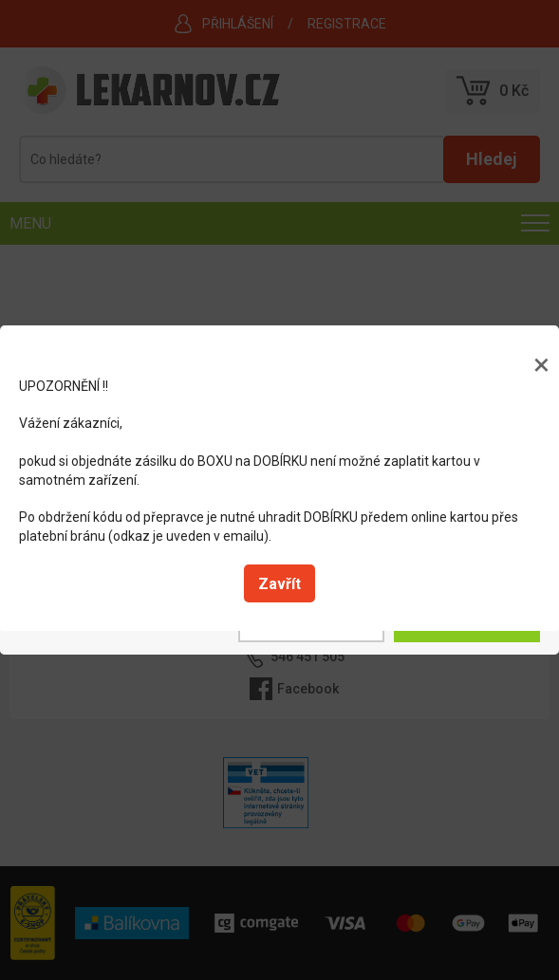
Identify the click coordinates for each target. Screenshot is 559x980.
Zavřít (279, 584)
